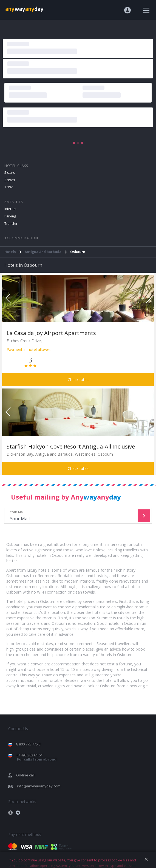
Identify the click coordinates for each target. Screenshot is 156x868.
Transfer (11, 224)
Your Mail (72, 516)
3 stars (10, 180)
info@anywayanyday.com (39, 786)
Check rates (78, 380)
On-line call (25, 775)
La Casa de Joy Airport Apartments (51, 333)
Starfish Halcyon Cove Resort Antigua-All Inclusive (71, 446)
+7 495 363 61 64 (36, 757)
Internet (10, 209)
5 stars (10, 173)
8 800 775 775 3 (28, 744)
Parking (10, 216)
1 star (9, 187)
